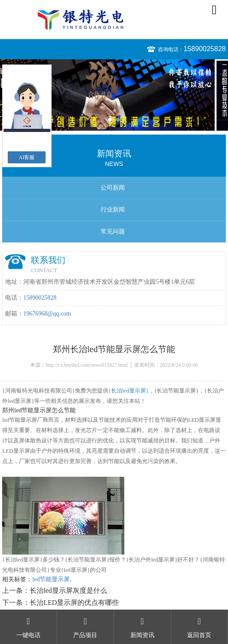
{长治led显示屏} (128, 391)
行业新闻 (113, 210)
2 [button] (118, 120)
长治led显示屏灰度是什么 (68, 590)
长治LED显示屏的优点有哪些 (74, 603)
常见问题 (113, 232)
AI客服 (27, 157)
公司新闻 (113, 188)
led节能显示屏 (51, 579)
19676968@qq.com (47, 314)
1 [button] (110, 120)
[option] (114, 95)
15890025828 (205, 49)
